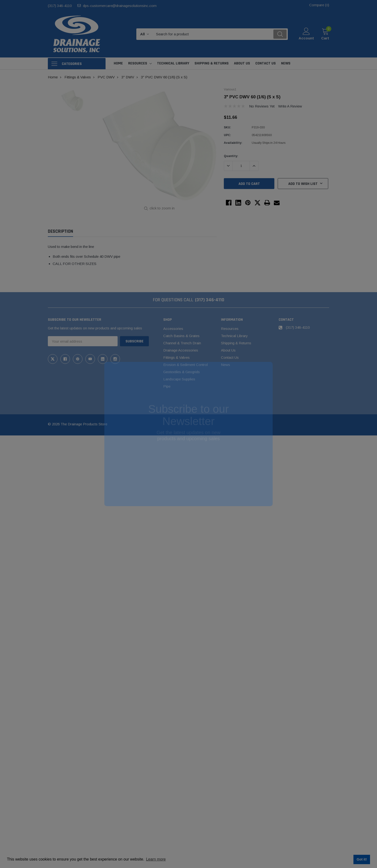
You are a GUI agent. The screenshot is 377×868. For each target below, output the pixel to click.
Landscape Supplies (179, 379)
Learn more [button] (156, 859)
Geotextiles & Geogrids (182, 372)
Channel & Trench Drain (182, 343)
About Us (228, 350)
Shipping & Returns (236, 343)
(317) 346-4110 (60, 6)
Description (60, 231)
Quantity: (231, 156)
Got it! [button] (362, 859)
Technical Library (234, 336)
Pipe (167, 386)
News (226, 365)
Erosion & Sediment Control (185, 365)
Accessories (173, 329)
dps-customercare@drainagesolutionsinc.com (120, 6)
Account (306, 38)
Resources (138, 63)
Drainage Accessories (181, 350)
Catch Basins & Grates (181, 336)
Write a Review (290, 106)
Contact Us (230, 357)
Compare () (319, 5)
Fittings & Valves (176, 357)
